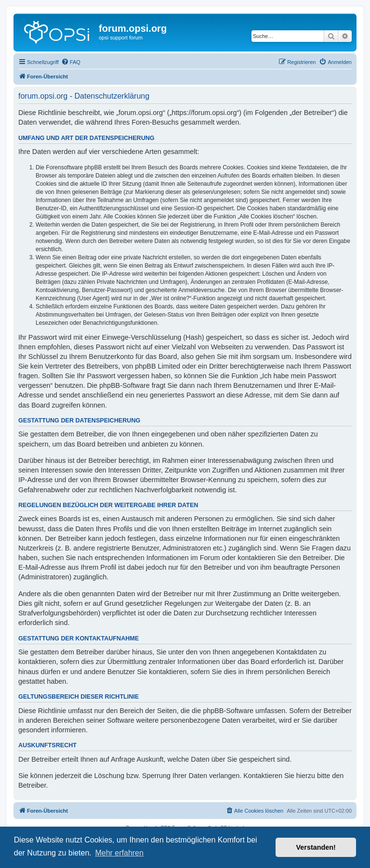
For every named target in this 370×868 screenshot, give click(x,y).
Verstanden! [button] (316, 847)
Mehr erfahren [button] (119, 853)
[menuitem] (71, 62)
